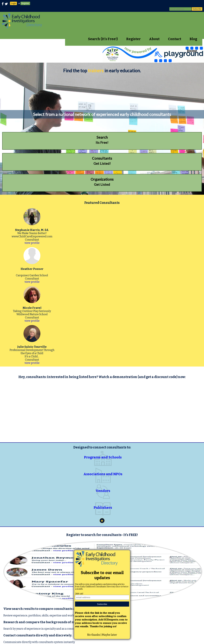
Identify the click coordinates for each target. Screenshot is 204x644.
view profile (32, 243)
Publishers (103, 508)
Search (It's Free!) (103, 39)
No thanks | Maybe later (102, 635)
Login (13, 3)
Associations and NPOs (103, 474)
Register (25, 3)
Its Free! (102, 140)
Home (192, 51)
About (154, 39)
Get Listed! (102, 161)
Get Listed (102, 182)
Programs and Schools (103, 457)
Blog (193, 39)
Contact (175, 39)
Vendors (103, 491)
